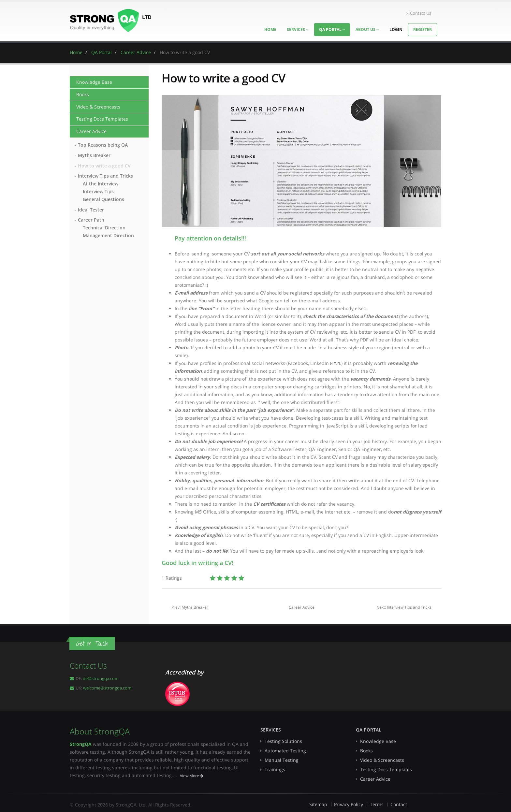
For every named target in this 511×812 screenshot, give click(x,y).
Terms (377, 804)
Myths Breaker (94, 155)
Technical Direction (104, 228)
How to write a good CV (104, 166)
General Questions (103, 199)
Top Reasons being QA (103, 145)
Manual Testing (282, 760)
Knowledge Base (94, 82)
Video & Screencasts (98, 107)
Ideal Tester (91, 210)
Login (396, 29)
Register (423, 29)
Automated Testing (285, 751)
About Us (367, 29)
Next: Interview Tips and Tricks (404, 607)
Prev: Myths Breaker (190, 607)
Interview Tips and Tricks (105, 176)
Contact (399, 804)
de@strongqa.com (101, 679)
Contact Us (419, 13)
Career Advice (91, 131)
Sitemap (318, 804)
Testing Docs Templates (102, 119)
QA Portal (332, 29)
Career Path (91, 220)
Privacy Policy (349, 804)
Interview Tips (98, 191)
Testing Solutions (283, 741)
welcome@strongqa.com (107, 688)
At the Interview (101, 184)
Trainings (275, 769)
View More (192, 776)
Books (83, 94)
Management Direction (108, 235)
